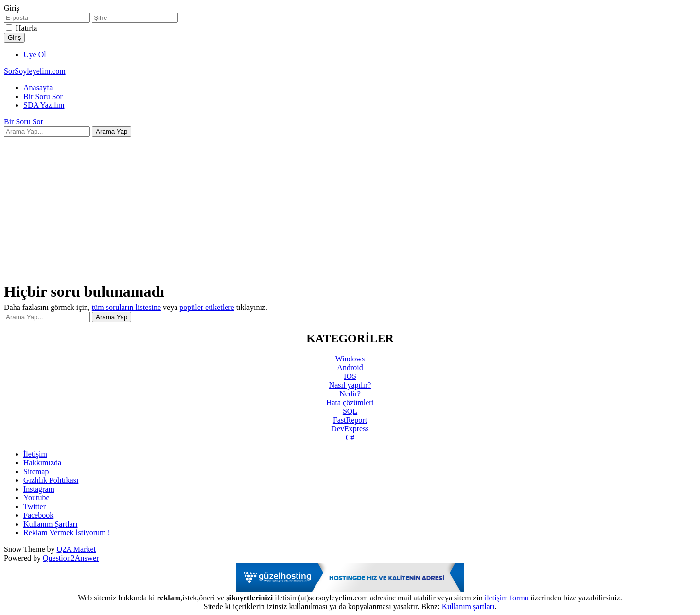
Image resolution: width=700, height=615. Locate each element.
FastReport (350, 420)
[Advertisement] (350, 205)
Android (350, 367)
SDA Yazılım (44, 105)
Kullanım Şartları (51, 524)
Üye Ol (35, 55)
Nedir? (350, 394)
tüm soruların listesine (126, 307)
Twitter (35, 506)
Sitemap (36, 471)
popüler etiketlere (207, 307)
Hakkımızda (42, 463)
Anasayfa (38, 88)
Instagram (39, 489)
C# (350, 437)
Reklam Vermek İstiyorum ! (67, 533)
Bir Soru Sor (43, 96)
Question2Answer (71, 558)
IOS (350, 376)
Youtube (36, 498)
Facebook (38, 515)
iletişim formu (507, 598)
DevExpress (350, 429)
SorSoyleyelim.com (35, 71)
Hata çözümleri (350, 402)
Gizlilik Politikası (51, 480)
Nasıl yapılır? (350, 385)
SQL (350, 411)
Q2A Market (76, 549)
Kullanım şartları (468, 606)
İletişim (35, 454)
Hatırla (26, 28)
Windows (350, 359)
